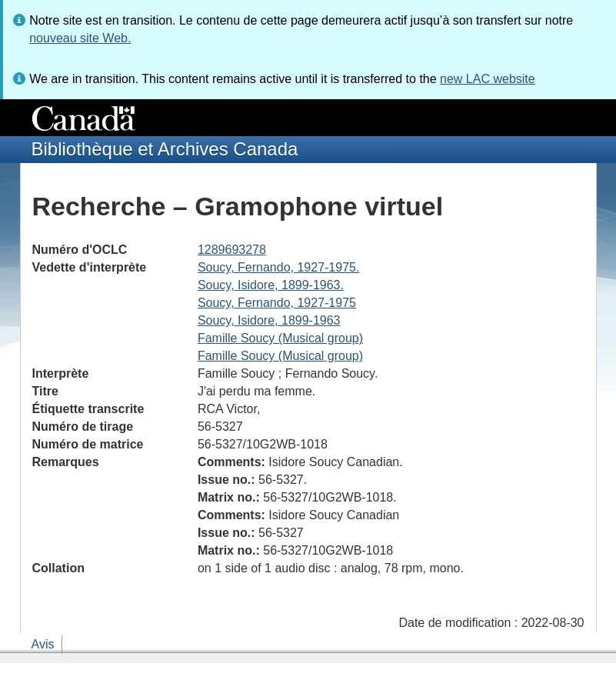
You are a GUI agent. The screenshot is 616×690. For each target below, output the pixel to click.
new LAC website (488, 79)
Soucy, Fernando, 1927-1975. (279, 267)
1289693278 (232, 250)
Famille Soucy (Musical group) (280, 338)
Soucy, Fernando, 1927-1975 (277, 303)
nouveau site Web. (80, 38)
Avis (43, 644)
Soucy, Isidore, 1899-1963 (269, 320)
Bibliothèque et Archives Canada (165, 149)
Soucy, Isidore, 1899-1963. (271, 285)
